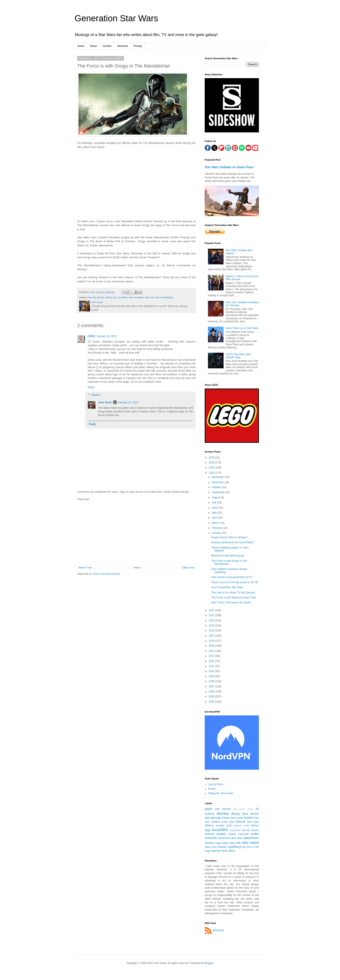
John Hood (105, 402)
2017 (212, 636)
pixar (240, 838)
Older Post (188, 568)
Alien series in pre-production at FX (231, 577)
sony (225, 843)
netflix (255, 834)
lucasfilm (123, 297)
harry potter (237, 818)
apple (208, 809)
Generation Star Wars (116, 18)
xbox (232, 851)
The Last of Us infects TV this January (233, 593)
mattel (232, 834)
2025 (212, 463)
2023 (212, 473)
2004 (212, 702)
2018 (212, 631)
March (216, 523)
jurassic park (224, 825)
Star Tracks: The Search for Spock (231, 603)
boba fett (92, 297)
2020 (212, 621)
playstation (251, 838)
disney (101, 297)
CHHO (91, 336)
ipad (232, 822)
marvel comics (250, 830)
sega (218, 843)
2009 (212, 676)
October (217, 487)
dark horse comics (243, 809)
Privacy (138, 46)
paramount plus (227, 838)
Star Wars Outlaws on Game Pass (229, 167)
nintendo (211, 838)
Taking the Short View (221, 793)
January (217, 533)
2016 (212, 641)
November (218, 482)
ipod (250, 822)
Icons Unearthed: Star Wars (227, 587)
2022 (212, 610)
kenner (255, 825)
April (215, 518)
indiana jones (220, 822)
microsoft (243, 834)
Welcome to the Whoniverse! (228, 556)
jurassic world (241, 825)
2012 (212, 661)
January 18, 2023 (107, 336)
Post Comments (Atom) (107, 574)
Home (81, 46)
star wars (150, 297)
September (219, 492)
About (93, 46)
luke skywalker (136, 297)
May (215, 513)
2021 (212, 615)
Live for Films (216, 784)
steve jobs (211, 847)
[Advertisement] (136, 534)
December (218, 477)
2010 (212, 671)
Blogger (209, 963)
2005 (212, 697)
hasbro (249, 818)
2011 (212, 666)
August (216, 497)
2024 (212, 468)
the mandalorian (164, 297)
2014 (212, 651)
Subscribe (218, 930)
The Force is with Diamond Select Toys (234, 598)
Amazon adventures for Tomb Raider (232, 542)
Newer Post (85, 568)
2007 (212, 687)
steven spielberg (229, 847)
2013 (212, 656)
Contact (107, 46)
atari (217, 809)
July (215, 502)
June (215, 508)
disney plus (111, 297)
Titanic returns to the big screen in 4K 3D (235, 582)
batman (227, 809)
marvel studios (216, 834)
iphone (241, 822)
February (217, 528)
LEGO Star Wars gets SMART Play (238, 356)
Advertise (123, 46)
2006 (212, 692)
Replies (96, 395)
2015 (212, 646)
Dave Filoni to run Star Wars (242, 328)
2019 (212, 626)
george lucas (220, 818)
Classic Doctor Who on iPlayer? (230, 537)
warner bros (219, 851)
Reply (91, 387)
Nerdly (212, 789)
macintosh (235, 830)
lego (208, 830)
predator (210, 843)
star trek (235, 843)
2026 (212, 458)
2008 (212, 681)
